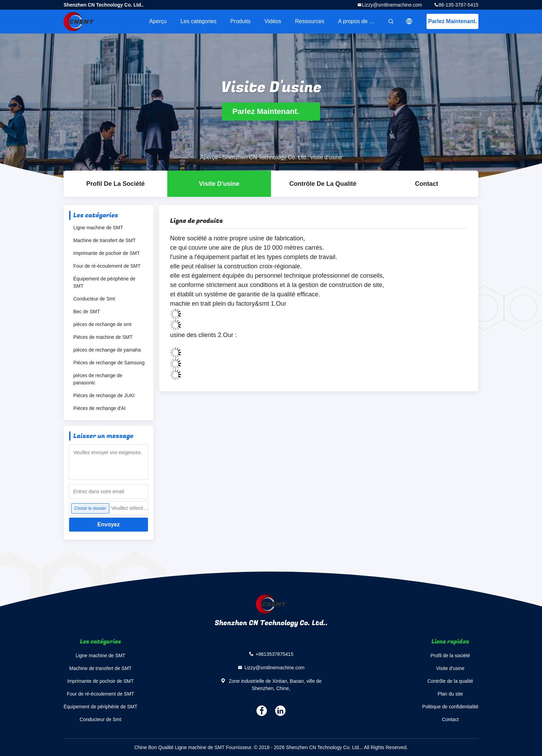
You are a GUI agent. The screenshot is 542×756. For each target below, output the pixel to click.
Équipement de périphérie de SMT (104, 282)
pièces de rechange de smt (102, 324)
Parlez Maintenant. (452, 21)
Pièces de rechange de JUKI (104, 395)
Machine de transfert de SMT (105, 240)
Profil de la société (115, 184)
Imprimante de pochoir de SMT (106, 253)
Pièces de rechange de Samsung (109, 363)
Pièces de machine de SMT (103, 337)
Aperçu (158, 21)
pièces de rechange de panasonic (98, 379)
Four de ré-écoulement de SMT (107, 266)
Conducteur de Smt (94, 299)
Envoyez (109, 524)
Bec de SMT (87, 312)
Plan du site (450, 694)
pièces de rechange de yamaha (107, 350)
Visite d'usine (219, 184)
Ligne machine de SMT (98, 228)
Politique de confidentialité (450, 707)
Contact (427, 184)
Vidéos (273, 21)
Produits (240, 21)
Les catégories (198, 21)
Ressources (310, 21)
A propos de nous (360, 21)
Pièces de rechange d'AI (99, 408)
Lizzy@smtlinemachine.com (392, 5)
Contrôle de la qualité (323, 184)
